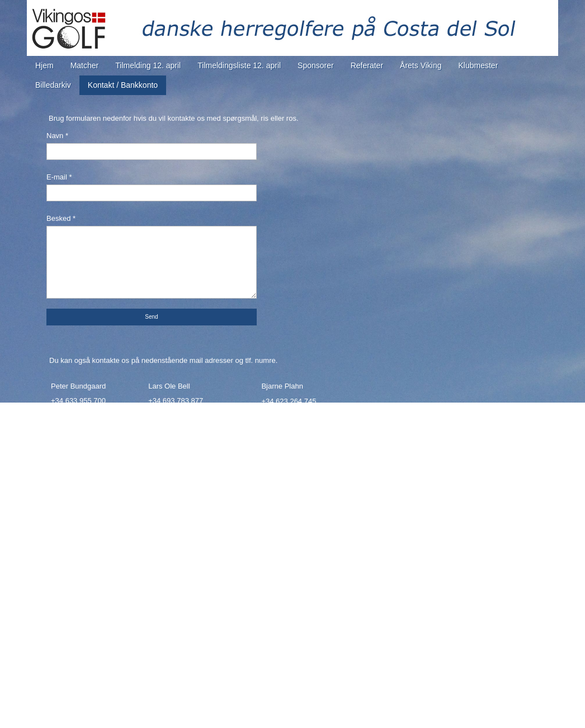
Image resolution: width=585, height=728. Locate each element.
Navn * (57, 136)
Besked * (61, 218)
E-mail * (59, 177)
